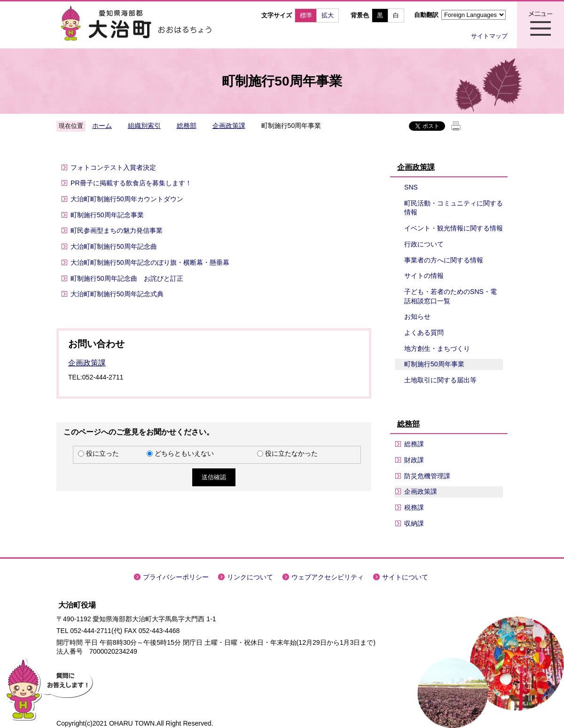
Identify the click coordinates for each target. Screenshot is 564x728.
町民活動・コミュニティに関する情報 (454, 208)
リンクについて (250, 577)
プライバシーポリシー (176, 577)
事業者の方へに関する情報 (444, 260)
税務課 (414, 507)
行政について (424, 244)
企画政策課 (229, 126)
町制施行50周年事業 (434, 364)
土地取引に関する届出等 (440, 380)
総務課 (414, 444)
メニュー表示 (540, 25)
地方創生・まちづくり (437, 348)
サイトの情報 (424, 276)
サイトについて (405, 577)
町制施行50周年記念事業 (107, 215)
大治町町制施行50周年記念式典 (117, 294)
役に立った (102, 453)
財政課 (414, 460)
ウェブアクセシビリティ (328, 577)
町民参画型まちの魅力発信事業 (117, 230)
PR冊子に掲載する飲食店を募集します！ (131, 183)
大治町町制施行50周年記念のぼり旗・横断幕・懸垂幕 (150, 262)
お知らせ (417, 317)
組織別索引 (144, 126)
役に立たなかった (291, 453)
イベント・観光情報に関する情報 (454, 228)
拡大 (328, 15)
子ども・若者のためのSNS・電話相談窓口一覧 (450, 296)
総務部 (187, 126)
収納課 (414, 523)
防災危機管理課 (427, 476)
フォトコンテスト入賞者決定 (113, 167)
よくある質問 (424, 332)
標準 (306, 15)
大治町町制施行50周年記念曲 (114, 246)
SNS (411, 187)
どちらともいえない (184, 453)
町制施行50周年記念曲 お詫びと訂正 (127, 278)
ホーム (102, 126)
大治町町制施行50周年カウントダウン (127, 199)
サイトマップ (489, 36)
